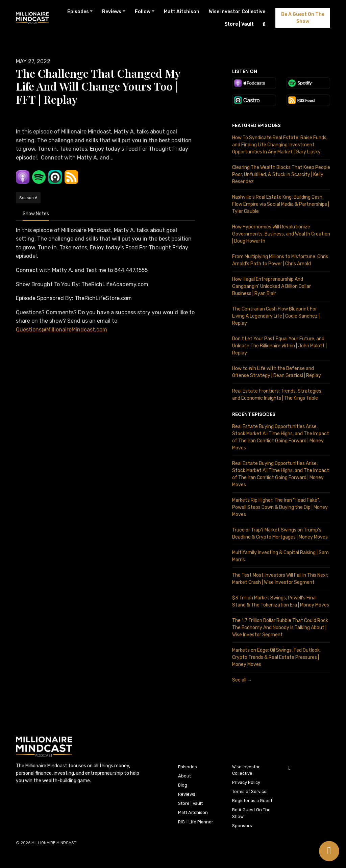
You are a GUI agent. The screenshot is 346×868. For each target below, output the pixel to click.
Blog (183, 785)
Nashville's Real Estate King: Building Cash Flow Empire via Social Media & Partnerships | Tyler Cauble (281, 204)
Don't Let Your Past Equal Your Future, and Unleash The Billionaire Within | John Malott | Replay (279, 346)
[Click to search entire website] (264, 24)
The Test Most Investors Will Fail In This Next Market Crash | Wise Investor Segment (280, 579)
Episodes (78, 12)
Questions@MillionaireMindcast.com (61, 330)
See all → (242, 680)
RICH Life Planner (196, 822)
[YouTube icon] (290, 768)
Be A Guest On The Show (303, 18)
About (184, 776)
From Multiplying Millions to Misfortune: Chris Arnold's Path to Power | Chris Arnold (280, 260)
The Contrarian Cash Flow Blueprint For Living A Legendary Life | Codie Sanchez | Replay (276, 316)
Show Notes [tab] (36, 214)
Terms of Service (249, 791)
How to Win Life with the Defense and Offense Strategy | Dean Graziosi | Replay (277, 372)
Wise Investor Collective (237, 12)
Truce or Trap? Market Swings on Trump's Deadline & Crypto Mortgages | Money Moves (280, 534)
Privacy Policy (246, 782)
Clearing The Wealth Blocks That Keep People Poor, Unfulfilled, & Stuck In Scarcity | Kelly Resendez (281, 175)
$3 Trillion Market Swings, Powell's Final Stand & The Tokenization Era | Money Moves (281, 601)
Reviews (112, 12)
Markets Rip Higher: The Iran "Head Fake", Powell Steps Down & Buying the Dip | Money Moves (280, 507)
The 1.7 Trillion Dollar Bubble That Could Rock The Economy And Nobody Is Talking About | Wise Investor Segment (280, 628)
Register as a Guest (252, 801)
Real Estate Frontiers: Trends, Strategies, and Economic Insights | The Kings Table (277, 395)
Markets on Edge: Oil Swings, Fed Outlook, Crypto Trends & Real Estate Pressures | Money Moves (276, 657)
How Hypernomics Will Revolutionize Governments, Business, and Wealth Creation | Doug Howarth (281, 234)
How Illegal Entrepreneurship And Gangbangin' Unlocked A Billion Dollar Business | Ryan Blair (271, 286)
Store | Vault (239, 24)
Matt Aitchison (182, 12)
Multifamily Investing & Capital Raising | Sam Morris (280, 556)
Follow (143, 12)
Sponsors (242, 826)
